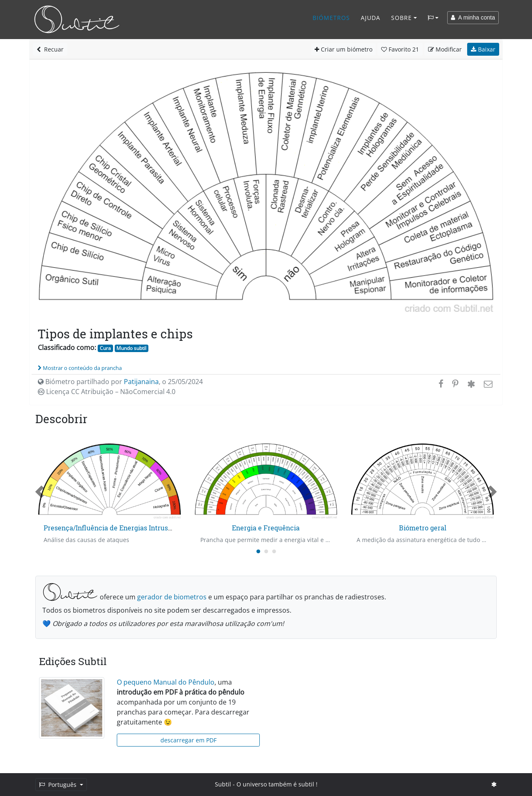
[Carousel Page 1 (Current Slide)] (258, 551)
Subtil (223, 784)
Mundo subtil (131, 348)
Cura (105, 348)
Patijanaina (141, 382)
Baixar (483, 49)
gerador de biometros (172, 597)
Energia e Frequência (266, 528)
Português (59, 785)
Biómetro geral (423, 528)
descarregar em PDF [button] (188, 740)
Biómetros (331, 18)
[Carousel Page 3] (274, 551)
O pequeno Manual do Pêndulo (166, 682)
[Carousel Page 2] (266, 551)
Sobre (401, 18)
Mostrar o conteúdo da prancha (80, 368)
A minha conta (473, 17)
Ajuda (371, 18)
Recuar (50, 49)
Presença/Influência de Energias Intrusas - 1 (114, 528)
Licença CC (107, 392)
